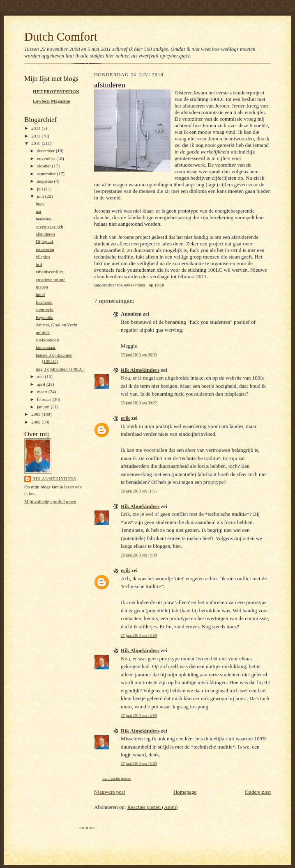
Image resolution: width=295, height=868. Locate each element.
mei (41, 376)
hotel (40, 294)
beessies (43, 219)
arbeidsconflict (49, 272)
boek (40, 204)
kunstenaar (46, 347)
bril (39, 264)
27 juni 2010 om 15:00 (139, 764)
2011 (36, 136)
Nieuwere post (109, 792)
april (42, 384)
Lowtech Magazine (51, 101)
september (47, 174)
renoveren (45, 249)
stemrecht (45, 309)
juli (41, 189)
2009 (36, 414)
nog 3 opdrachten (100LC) (60, 369)
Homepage (185, 792)
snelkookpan (47, 340)
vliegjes (43, 257)
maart (43, 392)
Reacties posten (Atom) (153, 807)
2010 (36, 143)
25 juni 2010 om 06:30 (139, 355)
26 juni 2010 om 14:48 (139, 555)
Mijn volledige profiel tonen (50, 502)
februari (45, 399)
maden (42, 287)
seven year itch (50, 227)
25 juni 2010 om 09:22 (139, 403)
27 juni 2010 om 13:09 (139, 636)
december (46, 151)
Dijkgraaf (45, 241)
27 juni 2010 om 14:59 (139, 716)
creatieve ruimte (51, 279)
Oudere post (258, 792)
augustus (46, 181)
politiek (43, 332)
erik (125, 418)
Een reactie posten (117, 778)
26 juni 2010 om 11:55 (139, 491)
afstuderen (45, 234)
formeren (44, 302)
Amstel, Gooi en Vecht (57, 325)
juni (41, 196)
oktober (45, 166)
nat (39, 211)
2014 (36, 128)
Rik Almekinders (54, 479)
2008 (36, 422)
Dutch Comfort (61, 37)
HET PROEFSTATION (56, 92)
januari (44, 407)
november (47, 158)
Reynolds (44, 317)
